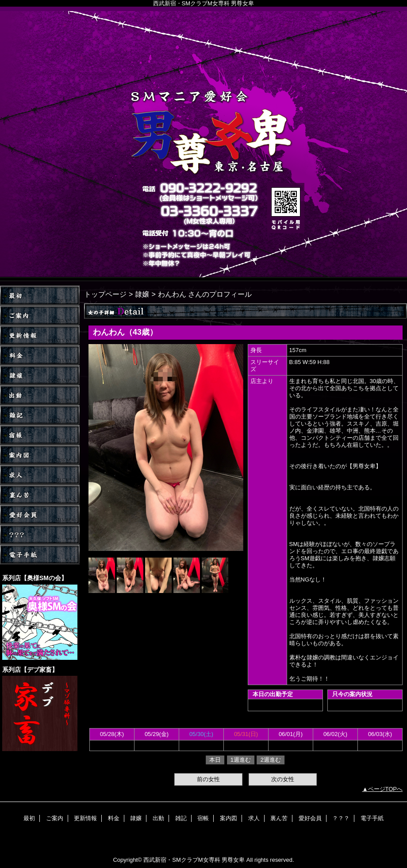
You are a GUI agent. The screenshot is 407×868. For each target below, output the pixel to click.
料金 (40, 355)
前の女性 (208, 779)
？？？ (40, 535)
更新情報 (40, 335)
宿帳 (40, 435)
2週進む (271, 760)
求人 (40, 475)
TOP (40, 296)
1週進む (241, 760)
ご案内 (40, 316)
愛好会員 (40, 515)
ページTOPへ (386, 789)
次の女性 (283, 779)
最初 (29, 818)
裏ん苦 (40, 495)
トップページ (105, 294)
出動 (40, 395)
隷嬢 (40, 375)
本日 (215, 760)
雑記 (40, 415)
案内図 (40, 455)
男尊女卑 (203, 144)
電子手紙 (40, 555)
